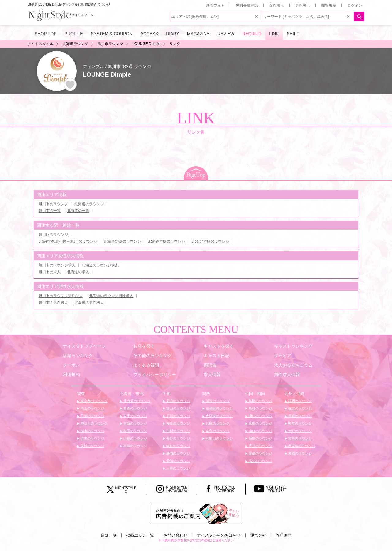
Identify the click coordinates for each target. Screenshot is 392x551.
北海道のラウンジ (89, 204)
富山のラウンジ (178, 408)
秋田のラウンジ (135, 431)
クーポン (71, 365)
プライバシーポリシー (155, 375)
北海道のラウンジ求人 (100, 265)
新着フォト (215, 6)
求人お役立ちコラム (293, 365)
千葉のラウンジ (92, 416)
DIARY (173, 34)
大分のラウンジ (300, 431)
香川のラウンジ (260, 446)
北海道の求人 (78, 272)
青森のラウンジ (135, 408)
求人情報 (212, 375)
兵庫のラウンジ (217, 423)
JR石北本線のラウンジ (210, 241)
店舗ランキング (78, 356)
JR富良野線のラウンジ (122, 241)
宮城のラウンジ (135, 423)
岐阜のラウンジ (178, 446)
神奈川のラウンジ (94, 423)
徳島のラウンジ (260, 438)
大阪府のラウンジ (219, 416)
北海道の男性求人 (89, 303)
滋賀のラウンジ (217, 401)
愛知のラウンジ (178, 461)
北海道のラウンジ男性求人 (111, 296)
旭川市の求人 (50, 272)
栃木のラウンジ (92, 431)
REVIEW (226, 34)
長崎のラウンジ (300, 416)
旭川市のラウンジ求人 (57, 265)
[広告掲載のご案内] (196, 514)
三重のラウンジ (178, 468)
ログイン (355, 6)
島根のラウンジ (260, 408)
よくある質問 (146, 365)
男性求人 (303, 6)
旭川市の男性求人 (53, 303)
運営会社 (258, 535)
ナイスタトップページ (84, 346)
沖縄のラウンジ (300, 453)
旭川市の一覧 (50, 211)
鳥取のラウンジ (260, 401)
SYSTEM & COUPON (112, 34)
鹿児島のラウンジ (301, 446)
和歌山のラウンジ (219, 438)
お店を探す (144, 346)
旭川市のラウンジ (53, 204)
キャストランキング (293, 346)
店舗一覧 (109, 535)
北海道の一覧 (78, 211)
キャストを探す (219, 346)
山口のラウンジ (260, 431)
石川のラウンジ (178, 416)
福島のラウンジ (135, 446)
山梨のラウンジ (178, 431)
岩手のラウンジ (135, 416)
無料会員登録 (247, 6)
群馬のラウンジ (92, 438)
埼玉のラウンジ (92, 408)
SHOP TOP (46, 34)
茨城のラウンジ (92, 446)
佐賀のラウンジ (300, 408)
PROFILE (74, 34)
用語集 (210, 365)
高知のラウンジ (260, 461)
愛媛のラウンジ (260, 453)
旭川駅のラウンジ (53, 235)
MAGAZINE (198, 34)
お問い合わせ (175, 535)
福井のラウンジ (178, 423)
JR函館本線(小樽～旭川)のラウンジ (68, 241)
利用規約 (71, 375)
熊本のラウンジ (300, 423)
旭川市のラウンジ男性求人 (61, 296)
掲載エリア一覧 (140, 535)
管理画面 (284, 535)
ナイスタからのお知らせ (219, 535)
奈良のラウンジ (217, 431)
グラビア (283, 356)
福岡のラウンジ (300, 401)
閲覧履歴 (329, 6)
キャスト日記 (217, 356)
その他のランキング (153, 356)
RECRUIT (252, 34)
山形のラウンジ (135, 438)
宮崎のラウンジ (300, 438)
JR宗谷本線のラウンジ (166, 241)
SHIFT (293, 34)
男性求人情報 (287, 375)
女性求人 (277, 6)
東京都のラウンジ (94, 401)
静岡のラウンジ (178, 453)
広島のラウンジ (260, 423)
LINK (274, 34)
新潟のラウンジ (178, 401)
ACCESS (149, 34)
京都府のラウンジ (219, 408)
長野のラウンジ (178, 438)
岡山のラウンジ (260, 416)
